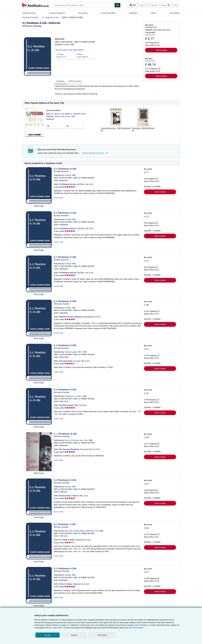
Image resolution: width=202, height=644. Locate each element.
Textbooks (133, 13)
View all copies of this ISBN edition (69, 50)
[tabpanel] (98, 90)
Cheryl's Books (65, 584)
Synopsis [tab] (61, 81)
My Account (153, 5)
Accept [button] (48, 635)
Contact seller (58, 198)
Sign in (142, 5)
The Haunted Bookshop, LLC (71, 449)
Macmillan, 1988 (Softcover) (143, 128)
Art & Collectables (108, 13)
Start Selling (175, 13)
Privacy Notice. (138, 628)
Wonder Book (65, 496)
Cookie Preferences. (141, 625)
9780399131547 (80, 114)
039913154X (60, 114)
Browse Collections (57, 13)
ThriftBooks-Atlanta (68, 184)
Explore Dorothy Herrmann (95, 153)
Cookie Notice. (57, 628)
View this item (150, 35)
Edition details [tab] (75, 81)
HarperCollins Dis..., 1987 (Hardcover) (116, 128)
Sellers (153, 13)
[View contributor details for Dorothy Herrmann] (32, 26)
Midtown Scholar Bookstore (71, 317)
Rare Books (83, 13)
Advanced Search (29, 13)
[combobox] (84, 5)
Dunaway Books (66, 361)
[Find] (117, 5)
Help (176, 5)
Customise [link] (102, 635)
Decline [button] (74, 635)
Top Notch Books (66, 405)
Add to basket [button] (161, 50)
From (65, 55)
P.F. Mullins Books (67, 540)
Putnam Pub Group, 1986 (65, 116)
